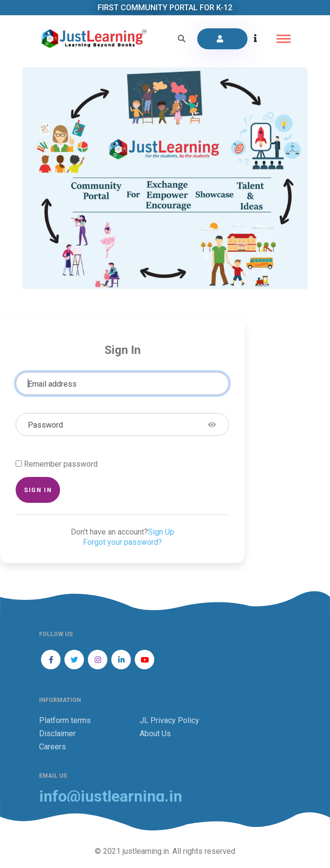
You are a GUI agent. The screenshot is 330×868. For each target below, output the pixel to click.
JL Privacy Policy (169, 720)
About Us (155, 734)
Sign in (38, 490)
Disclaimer (57, 734)
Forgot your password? (123, 542)
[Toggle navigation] (284, 39)
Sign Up (161, 532)
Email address (52, 384)
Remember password (61, 464)
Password (45, 425)
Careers (52, 747)
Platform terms (65, 720)
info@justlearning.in (111, 796)
